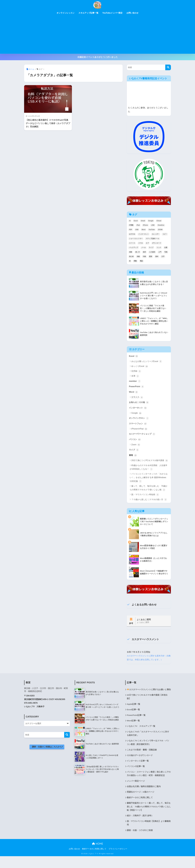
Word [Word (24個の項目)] (144, 230)
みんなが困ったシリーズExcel (147, 362)
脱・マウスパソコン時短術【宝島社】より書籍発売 (149, 835)
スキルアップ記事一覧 (88, 13)
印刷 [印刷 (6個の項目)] (144, 256)
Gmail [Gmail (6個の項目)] (143, 221)
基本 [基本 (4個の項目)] (157, 256)
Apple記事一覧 (134, 714)
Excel (134, 356)
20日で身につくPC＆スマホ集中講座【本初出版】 (147, 706)
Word (134, 392)
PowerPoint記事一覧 (136, 725)
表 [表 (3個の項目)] (130, 261)
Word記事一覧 (133, 730)
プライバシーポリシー (118, 861)
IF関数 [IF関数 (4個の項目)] (131, 225)
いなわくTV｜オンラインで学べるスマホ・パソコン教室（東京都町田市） (148, 753)
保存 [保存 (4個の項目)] (144, 252)
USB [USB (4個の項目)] (137, 230)
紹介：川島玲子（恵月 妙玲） (140, 827)
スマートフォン (138, 424)
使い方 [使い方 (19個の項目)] (138, 252)
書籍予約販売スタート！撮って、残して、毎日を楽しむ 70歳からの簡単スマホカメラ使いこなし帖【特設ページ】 (149, 818)
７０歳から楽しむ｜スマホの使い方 (149, 501)
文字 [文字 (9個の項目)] (163, 256)
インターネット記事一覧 (138, 771)
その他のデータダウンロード (140, 766)
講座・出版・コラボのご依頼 (140, 842)
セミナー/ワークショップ (143, 435)
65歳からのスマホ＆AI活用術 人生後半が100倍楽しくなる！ (148, 469)
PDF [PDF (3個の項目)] (131, 230)
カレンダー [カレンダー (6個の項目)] (156, 234)
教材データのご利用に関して (140, 809)
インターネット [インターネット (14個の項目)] (144, 234)
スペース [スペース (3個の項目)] (132, 243)
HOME (98, 855)
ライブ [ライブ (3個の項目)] (151, 248)
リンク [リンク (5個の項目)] (159, 248)
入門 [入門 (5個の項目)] (160, 252)
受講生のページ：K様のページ (141, 803)
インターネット (138, 408)
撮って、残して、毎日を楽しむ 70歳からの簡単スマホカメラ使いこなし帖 (149, 489)
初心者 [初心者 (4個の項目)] (131, 256)
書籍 (133, 456)
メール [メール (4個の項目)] (144, 248)
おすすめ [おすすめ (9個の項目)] (132, 234)
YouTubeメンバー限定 (112, 13)
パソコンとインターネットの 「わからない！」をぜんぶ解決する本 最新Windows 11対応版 (149, 479)
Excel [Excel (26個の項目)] (136, 221)
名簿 (135, 376)
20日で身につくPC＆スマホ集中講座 (150, 462)
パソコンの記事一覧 (136, 777)
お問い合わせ (132, 13)
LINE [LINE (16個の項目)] (153, 225)
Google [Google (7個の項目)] (151, 221)
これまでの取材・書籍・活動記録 (142, 760)
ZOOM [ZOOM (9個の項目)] (160, 230)
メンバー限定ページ (136, 792)
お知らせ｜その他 (139, 403)
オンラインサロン (139, 419)
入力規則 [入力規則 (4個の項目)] (152, 252)
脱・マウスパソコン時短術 (145, 496)
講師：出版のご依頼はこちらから (48, 752)
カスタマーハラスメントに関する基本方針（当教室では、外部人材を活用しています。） (147, 661)
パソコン (135, 440)
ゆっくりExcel (140, 366)
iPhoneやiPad (139, 430)
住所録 (136, 371)
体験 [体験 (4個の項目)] (131, 252)
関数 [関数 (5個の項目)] (135, 261)
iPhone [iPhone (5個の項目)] (145, 225)
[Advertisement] (97, 35)
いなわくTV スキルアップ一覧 (141, 736)
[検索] (168, 67)
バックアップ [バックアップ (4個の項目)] (134, 248)
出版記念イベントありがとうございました (98, 57)
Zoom (136, 446)
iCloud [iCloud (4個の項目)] (159, 221)
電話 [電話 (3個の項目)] (141, 261)
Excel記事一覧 (133, 719)
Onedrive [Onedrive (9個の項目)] (161, 225)
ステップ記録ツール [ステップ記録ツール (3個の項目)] (152, 239)
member (135, 381)
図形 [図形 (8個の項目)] (151, 256)
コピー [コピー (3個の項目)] (165, 234)
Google (136, 414)
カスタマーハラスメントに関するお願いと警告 (148, 697)
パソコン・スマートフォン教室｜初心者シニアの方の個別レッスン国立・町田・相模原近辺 (149, 784)
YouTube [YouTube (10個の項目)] (152, 230)
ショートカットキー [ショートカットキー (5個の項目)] (136, 239)
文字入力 (137, 398)
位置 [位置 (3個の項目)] (166, 248)
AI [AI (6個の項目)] (130, 221)
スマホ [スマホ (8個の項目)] (141, 243)
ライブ (134, 451)
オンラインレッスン (66, 13)
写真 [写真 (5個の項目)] (166, 252)
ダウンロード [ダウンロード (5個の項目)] (157, 243)
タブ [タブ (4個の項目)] (147, 243)
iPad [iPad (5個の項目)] (138, 225)
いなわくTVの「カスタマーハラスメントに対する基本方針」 (148, 743)
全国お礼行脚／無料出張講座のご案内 (144, 797)
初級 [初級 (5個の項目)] (138, 256)
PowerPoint (137, 387)
